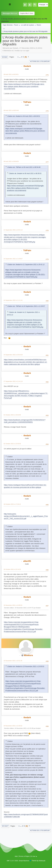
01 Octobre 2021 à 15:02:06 (12, 415)
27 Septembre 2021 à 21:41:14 (13, 381)
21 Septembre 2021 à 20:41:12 (13, 230)
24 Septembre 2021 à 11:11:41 (13, 300)
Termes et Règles (24, 856)
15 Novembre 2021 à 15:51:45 (13, 661)
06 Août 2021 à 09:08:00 (11, 161)
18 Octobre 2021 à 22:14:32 (12, 569)
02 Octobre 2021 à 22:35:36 (12, 444)
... (20, 57)
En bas (5, 57)
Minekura (28, 655)
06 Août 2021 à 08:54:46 (11, 110)
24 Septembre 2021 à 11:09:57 (13, 259)
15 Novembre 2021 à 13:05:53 (13, 605)
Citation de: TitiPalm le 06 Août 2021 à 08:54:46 (24, 167)
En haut (5, 826)
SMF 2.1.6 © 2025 (12, 861)
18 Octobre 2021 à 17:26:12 (12, 504)
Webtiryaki (42, 861)
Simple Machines (24, 861)
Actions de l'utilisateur (40, 61)
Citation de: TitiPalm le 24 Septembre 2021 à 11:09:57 (26, 306)
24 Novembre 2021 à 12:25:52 (13, 726)
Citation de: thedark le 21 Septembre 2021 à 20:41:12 (26, 265)
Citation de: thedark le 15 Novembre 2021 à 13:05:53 (26, 667)
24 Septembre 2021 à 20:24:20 (13, 355)
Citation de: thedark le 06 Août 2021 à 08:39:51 (24, 116)
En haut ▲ (34, 856)
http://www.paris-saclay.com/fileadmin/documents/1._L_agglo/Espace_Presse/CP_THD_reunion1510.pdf (26, 516)
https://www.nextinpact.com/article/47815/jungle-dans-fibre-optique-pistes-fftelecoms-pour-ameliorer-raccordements (24, 86)
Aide (16, 856)
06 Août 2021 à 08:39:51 (11, 74)
